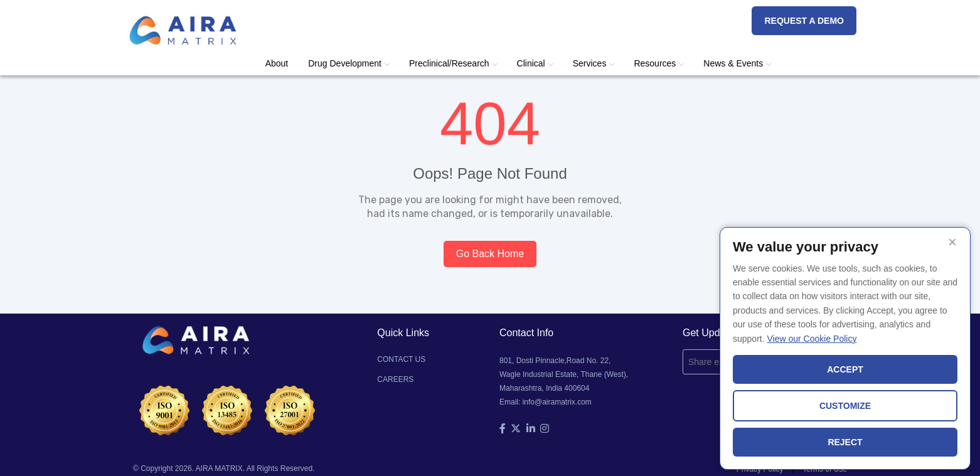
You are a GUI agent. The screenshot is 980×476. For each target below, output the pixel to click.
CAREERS (395, 379)
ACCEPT (845, 369)
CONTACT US (401, 359)
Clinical (535, 63)
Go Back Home (490, 254)
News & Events (737, 63)
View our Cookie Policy (812, 339)
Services (594, 63)
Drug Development (349, 63)
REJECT (845, 442)
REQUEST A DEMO (804, 21)
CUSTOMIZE (845, 406)
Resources (658, 63)
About (277, 63)
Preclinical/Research (453, 63)
